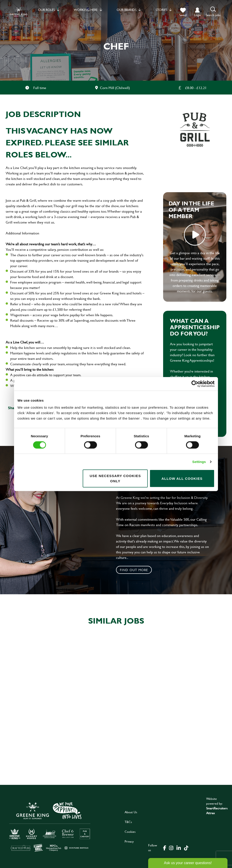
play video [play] (195, 235)
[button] (213, 12)
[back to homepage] (19, 12)
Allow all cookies (182, 478)
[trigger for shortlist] (183, 12)
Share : (14, 408)
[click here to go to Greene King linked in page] (179, 848)
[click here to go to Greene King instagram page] (171, 848)
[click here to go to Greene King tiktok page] (186, 848)
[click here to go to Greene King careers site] (50, 827)
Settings (199, 461)
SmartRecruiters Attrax (217, 811)
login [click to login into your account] (197, 15)
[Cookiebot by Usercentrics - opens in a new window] (195, 384)
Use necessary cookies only (115, 478)
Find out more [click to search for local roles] (134, 570)
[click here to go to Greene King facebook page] (165, 848)
